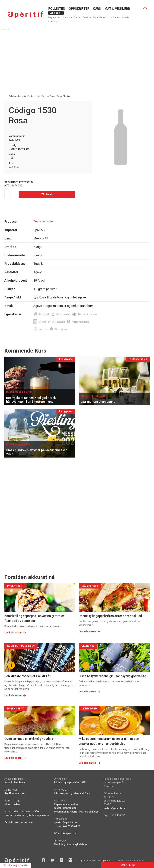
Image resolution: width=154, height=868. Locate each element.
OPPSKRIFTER (79, 9)
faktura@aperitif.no (115, 808)
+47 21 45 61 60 (72, 826)
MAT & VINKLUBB (117, 9)
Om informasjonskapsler (19, 822)
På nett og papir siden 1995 (70, 782)
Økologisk (44, 314)
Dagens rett (54, 17)
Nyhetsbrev (99, 17)
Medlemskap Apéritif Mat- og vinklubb (76, 812)
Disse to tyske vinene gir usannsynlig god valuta (112, 676)
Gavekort (87, 17)
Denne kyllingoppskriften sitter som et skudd (110, 616)
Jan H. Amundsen (15, 793)
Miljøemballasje (81, 322)
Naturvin (43, 329)
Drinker (77, 17)
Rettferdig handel (87, 314)
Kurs (97, 9)
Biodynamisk (64, 314)
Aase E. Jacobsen (15, 782)
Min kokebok (113, 17)
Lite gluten (44, 322)
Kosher (61, 322)
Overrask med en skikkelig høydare (29, 739)
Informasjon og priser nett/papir (73, 793)
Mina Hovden (12, 804)
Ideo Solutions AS (135, 861)
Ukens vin (67, 17)
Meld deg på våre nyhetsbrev (71, 844)
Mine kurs (127, 17)
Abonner (56, 13)
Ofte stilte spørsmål (66, 833)
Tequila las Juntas (43, 221)
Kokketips (54, 22)
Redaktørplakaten (39, 815)
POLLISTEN (57, 9)
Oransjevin (61, 329)
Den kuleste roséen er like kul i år (28, 676)
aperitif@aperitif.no (65, 823)
